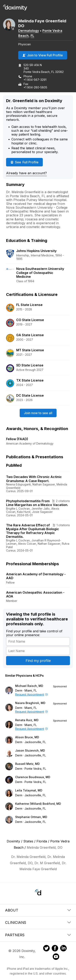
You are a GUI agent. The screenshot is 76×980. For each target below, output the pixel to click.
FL (32, 36)
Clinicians (38, 922)
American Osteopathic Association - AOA (35, 594)
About (38, 910)
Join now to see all (38, 413)
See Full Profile (27, 162)
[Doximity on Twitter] (46, 949)
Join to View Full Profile (43, 55)
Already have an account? (26, 173)
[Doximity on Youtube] (56, 957)
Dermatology (29, 31)
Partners (38, 935)
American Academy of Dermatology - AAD (36, 576)
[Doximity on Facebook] (55, 949)
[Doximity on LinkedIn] (63, 949)
